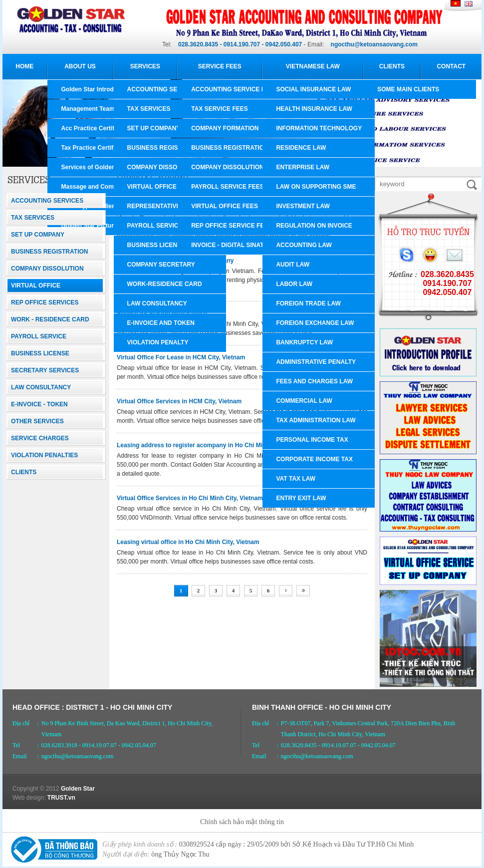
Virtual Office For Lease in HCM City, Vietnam (181, 357)
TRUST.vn (61, 798)
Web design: (29, 798)
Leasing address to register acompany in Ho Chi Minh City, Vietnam (213, 445)
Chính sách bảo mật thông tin (242, 822)
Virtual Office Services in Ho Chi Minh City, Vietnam (190, 498)
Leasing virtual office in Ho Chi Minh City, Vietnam (188, 542)
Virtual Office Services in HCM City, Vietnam (179, 401)
